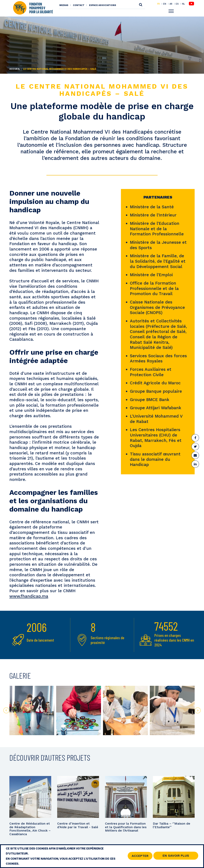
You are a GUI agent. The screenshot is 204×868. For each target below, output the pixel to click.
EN (165, 4)
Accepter (140, 856)
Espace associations (103, 5)
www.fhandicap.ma (29, 596)
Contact (79, 5)
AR (171, 4)
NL (183, 4)
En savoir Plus (176, 856)
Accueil (15, 69)
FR (158, 4)
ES (177, 4)
